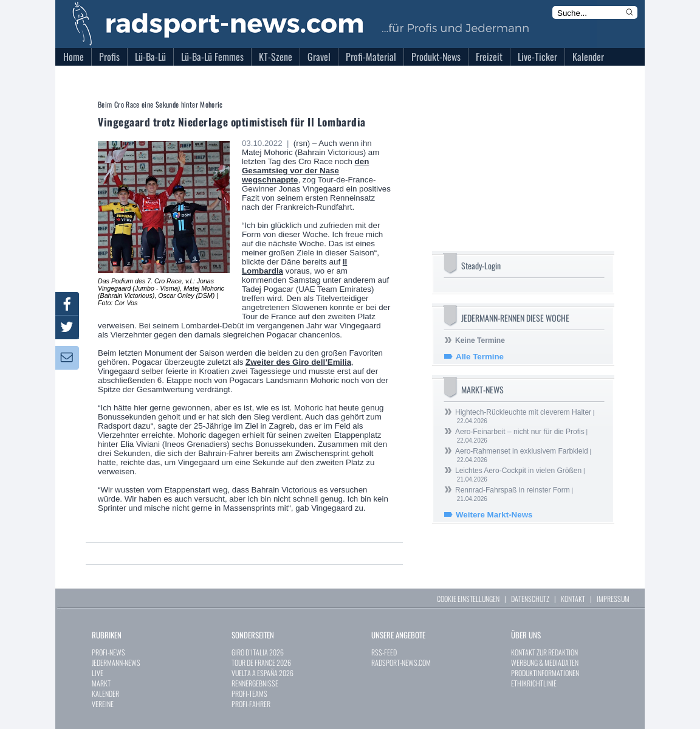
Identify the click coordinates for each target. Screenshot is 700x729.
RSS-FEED (384, 652)
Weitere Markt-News (494, 515)
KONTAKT (573, 599)
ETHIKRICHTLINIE (534, 683)
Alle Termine (480, 357)
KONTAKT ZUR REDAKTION (544, 652)
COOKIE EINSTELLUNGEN (468, 599)
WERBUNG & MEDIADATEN (545, 662)
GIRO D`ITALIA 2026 (258, 652)
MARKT (101, 683)
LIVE (98, 673)
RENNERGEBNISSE (255, 683)
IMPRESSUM (613, 599)
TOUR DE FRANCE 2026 (261, 662)
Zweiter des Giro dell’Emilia (298, 362)
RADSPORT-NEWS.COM (401, 662)
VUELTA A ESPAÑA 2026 (262, 673)
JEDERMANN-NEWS (116, 662)
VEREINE (103, 704)
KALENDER (105, 693)
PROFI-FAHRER (251, 704)
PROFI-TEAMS (249, 693)
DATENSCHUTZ (530, 599)
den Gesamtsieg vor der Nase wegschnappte (305, 171)
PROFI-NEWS (108, 652)
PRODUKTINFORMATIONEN (545, 673)
